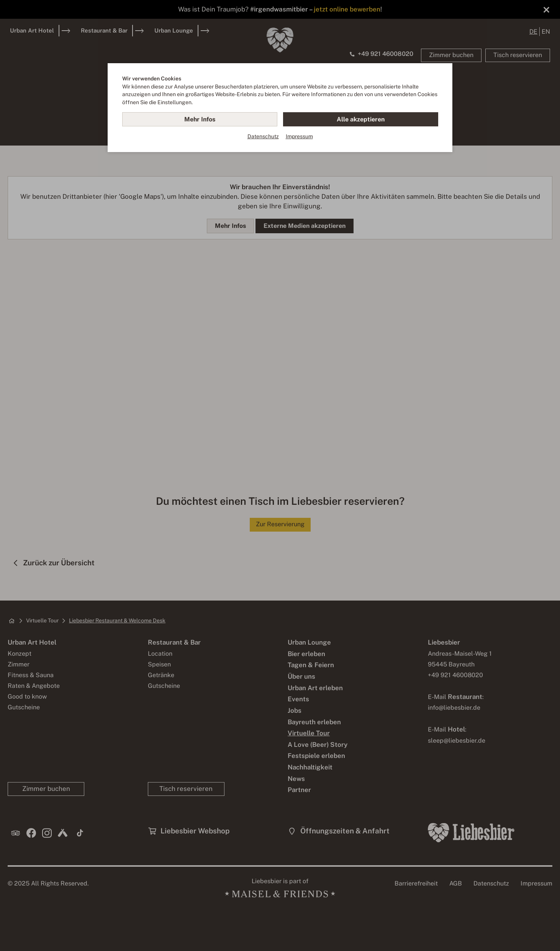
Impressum (299, 136)
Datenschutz (263, 136)
